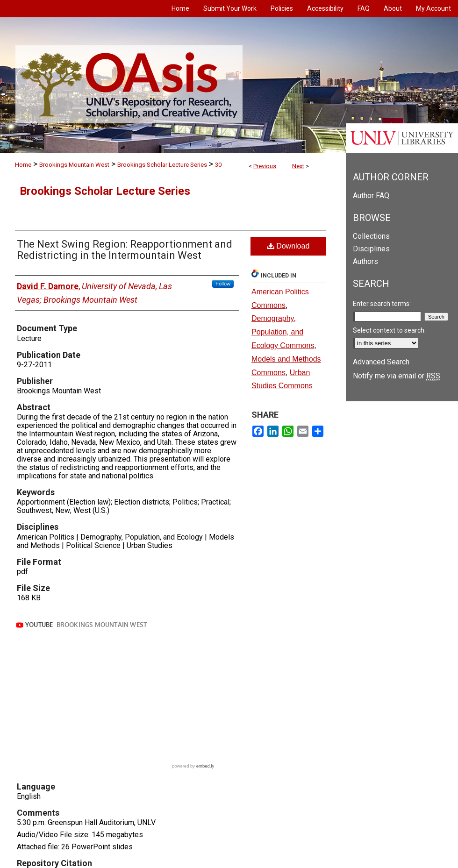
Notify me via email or (397, 376)
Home (23, 165)
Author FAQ (371, 196)
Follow (223, 284)
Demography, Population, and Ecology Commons (283, 332)
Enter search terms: (382, 304)
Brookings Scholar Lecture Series (162, 165)
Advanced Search (381, 362)
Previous (265, 166)
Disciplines (371, 249)
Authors (365, 261)
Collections (371, 236)
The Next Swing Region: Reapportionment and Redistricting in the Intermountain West (125, 250)
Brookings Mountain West (74, 165)
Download (289, 246)
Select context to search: (389, 330)
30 (218, 165)
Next (298, 166)
